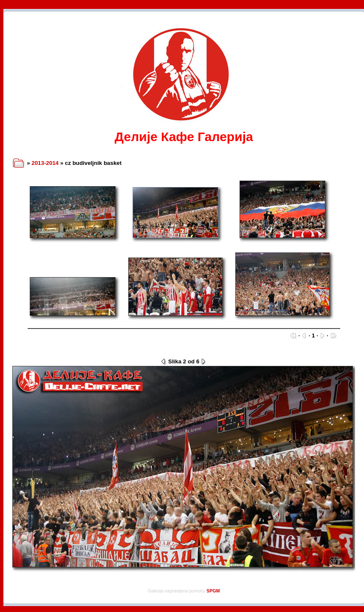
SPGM (213, 591)
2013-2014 (45, 163)
